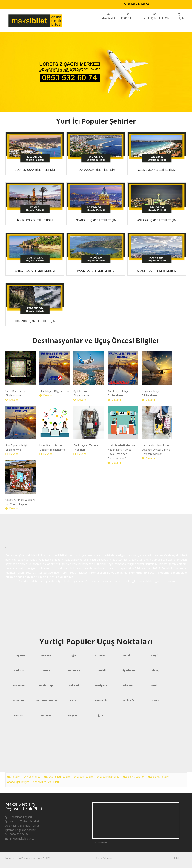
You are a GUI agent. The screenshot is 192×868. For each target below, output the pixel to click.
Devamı (12, 400)
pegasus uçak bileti (108, 777)
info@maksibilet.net (20, 838)
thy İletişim (14, 777)
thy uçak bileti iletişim (57, 777)
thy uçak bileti (32, 777)
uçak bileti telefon (134, 777)
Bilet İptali (174, 858)
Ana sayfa (108, 16)
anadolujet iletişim (18, 782)
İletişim (179, 16)
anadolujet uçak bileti (46, 782)
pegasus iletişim (83, 777)
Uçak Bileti (128, 16)
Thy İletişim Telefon (155, 16)
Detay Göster (100, 842)
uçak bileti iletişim (159, 777)
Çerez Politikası (104, 858)
